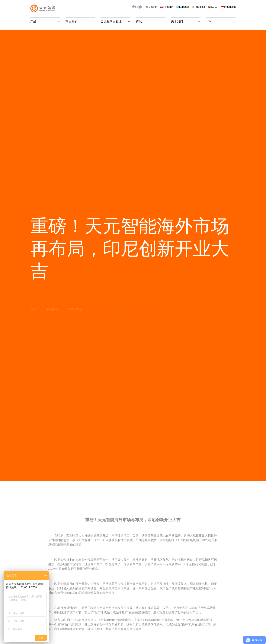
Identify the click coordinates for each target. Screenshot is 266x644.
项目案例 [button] (72, 21)
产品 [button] (33, 21)
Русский (167, 7)
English (152, 7)
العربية (213, 7)
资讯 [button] (139, 21)
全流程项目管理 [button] (111, 21)
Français (198, 7)
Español (183, 7)
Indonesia (228, 7)
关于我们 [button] (177, 21)
